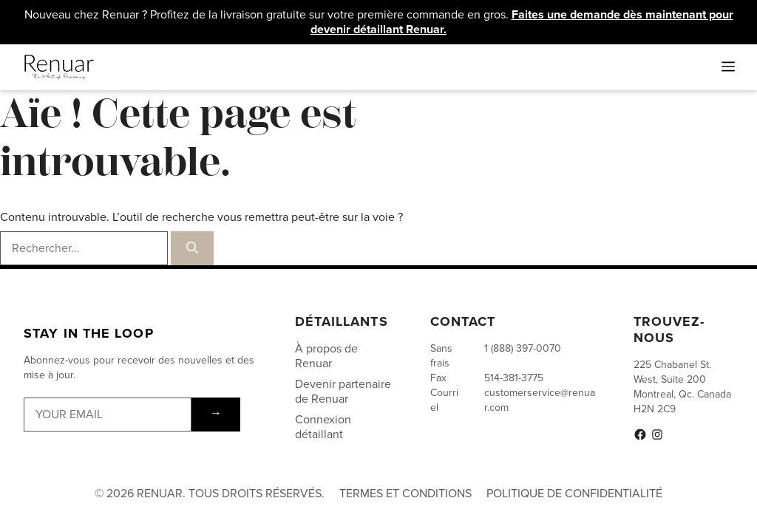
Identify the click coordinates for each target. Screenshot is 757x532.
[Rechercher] (192, 248)
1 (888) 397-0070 (523, 348)
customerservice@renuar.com (540, 400)
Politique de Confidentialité (574, 493)
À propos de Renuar (326, 356)
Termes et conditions (405, 493)
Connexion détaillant (323, 427)
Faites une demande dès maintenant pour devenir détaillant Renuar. (522, 22)
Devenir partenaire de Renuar (343, 391)
